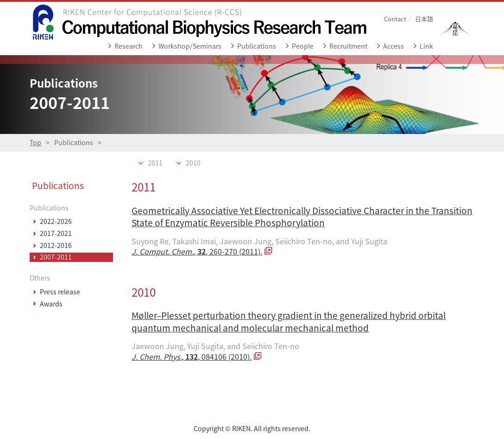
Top (35, 143)
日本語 (424, 19)
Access (394, 46)
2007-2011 (56, 257)
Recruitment (348, 46)
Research (129, 46)
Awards (51, 304)
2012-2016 (56, 246)
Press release (60, 292)
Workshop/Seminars (190, 46)
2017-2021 (56, 234)
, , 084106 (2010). (192, 356)
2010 (193, 163)
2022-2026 (56, 222)
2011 (155, 163)
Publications (257, 46)
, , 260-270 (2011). (197, 251)
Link (426, 46)
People (303, 46)
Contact (395, 19)
